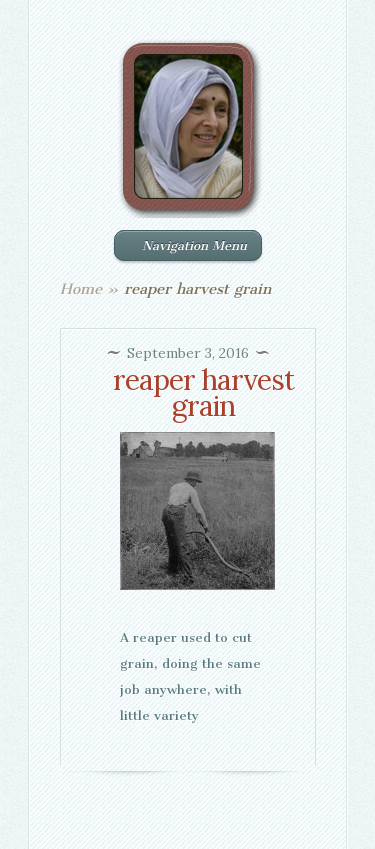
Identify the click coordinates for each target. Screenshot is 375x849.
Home (81, 289)
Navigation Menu (186, 245)
